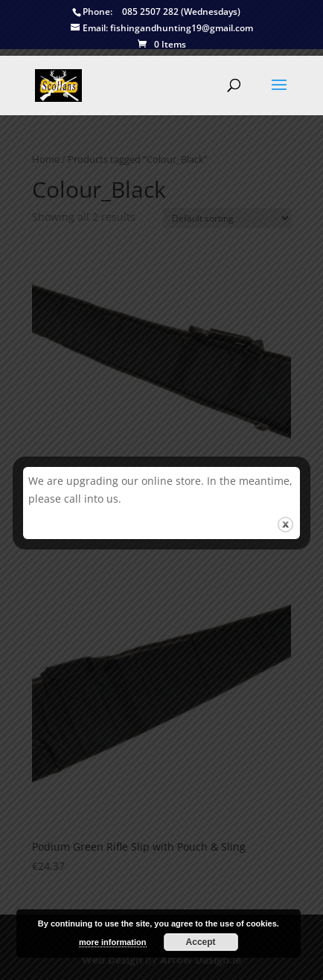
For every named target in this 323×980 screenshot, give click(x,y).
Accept (201, 942)
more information (112, 942)
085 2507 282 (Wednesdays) (156, 12)
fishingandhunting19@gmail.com (162, 29)
